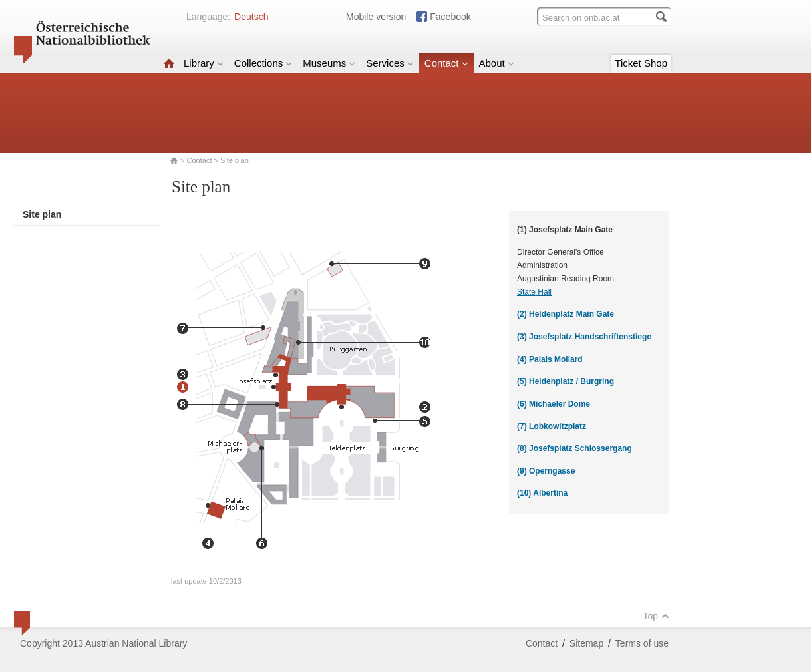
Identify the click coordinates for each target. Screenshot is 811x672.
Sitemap (586, 643)
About (497, 63)
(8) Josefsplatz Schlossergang (574, 448)
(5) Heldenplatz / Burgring (566, 381)
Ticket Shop (641, 63)
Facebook (450, 17)
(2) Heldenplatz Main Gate (566, 314)
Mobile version (376, 17)
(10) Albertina (542, 493)
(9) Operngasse (546, 471)
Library (204, 63)
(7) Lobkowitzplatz (552, 426)
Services (390, 63)
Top (656, 616)
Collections (263, 63)
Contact (446, 63)
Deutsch (251, 17)
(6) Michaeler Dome (554, 404)
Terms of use (642, 643)
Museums (329, 63)
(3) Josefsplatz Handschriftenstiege (584, 337)
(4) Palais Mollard (550, 359)
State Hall (534, 292)
